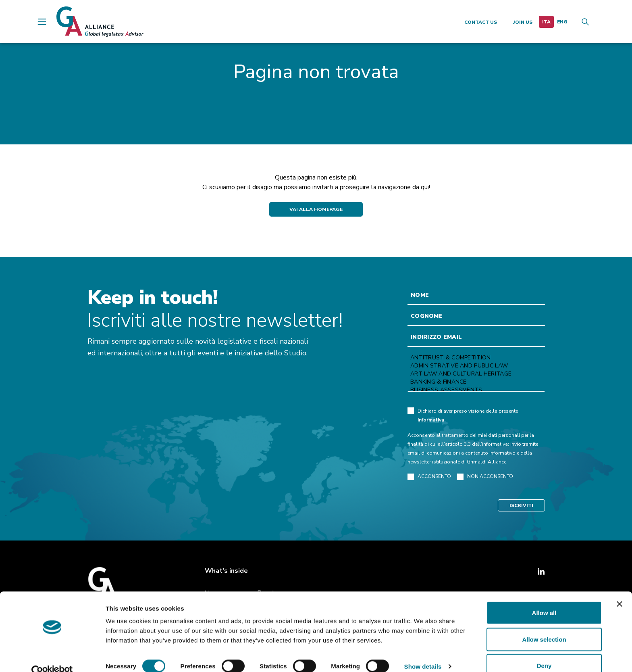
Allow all (544, 598)
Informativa (431, 420)
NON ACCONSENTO (485, 477)
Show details (423, 651)
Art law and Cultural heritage (476, 374)
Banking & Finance (476, 382)
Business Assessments (476, 390)
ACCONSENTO (429, 477)
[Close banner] (620, 589)
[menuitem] (546, 22)
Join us (523, 22)
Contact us (481, 22)
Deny (544, 650)
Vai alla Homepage (316, 209)
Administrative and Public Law (476, 366)
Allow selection (544, 624)
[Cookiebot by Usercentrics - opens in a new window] (52, 656)
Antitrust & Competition (476, 358)
